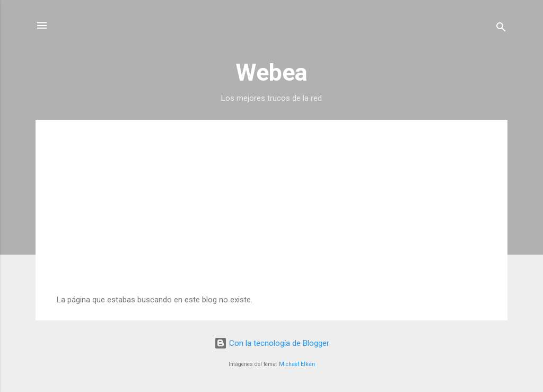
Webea (271, 72)
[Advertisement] (271, 215)
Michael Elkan (297, 364)
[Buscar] (501, 29)
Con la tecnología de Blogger (272, 343)
